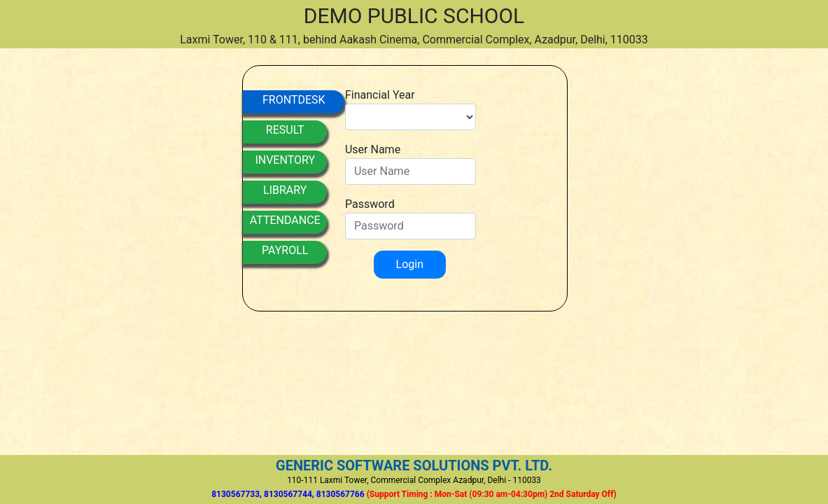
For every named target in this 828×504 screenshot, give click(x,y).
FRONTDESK (294, 100)
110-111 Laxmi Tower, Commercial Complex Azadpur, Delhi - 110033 (414, 480)
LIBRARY (285, 190)
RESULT (285, 130)
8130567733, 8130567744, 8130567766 (414, 494)
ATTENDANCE (285, 220)
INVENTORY (285, 160)
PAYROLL (285, 250)
